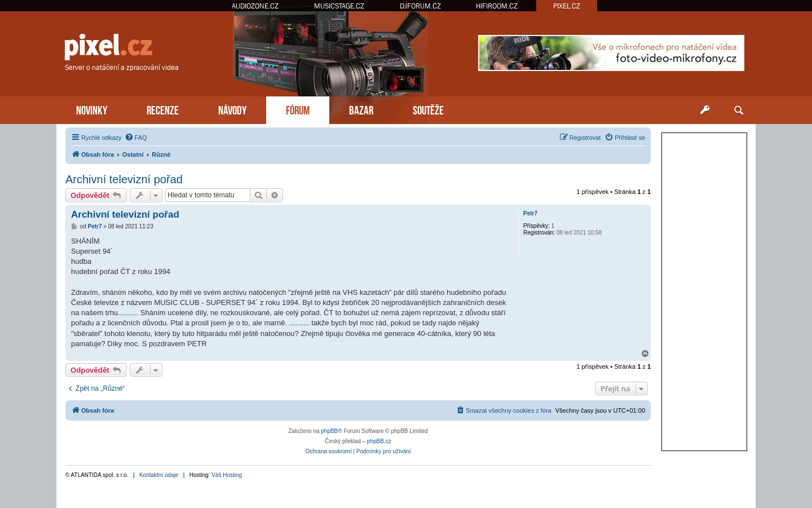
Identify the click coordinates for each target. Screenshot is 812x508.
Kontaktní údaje (159, 475)
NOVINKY (92, 109)
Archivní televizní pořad (124, 179)
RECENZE (163, 109)
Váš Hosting (227, 475)
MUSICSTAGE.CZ (339, 6)
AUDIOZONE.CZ (255, 6)
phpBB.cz (379, 441)
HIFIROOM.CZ (497, 6)
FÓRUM (298, 109)
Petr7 (530, 213)
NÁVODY (232, 109)
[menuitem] (136, 138)
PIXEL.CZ (567, 6)
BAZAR (361, 109)
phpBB (329, 431)
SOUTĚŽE (428, 109)
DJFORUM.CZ (420, 6)
